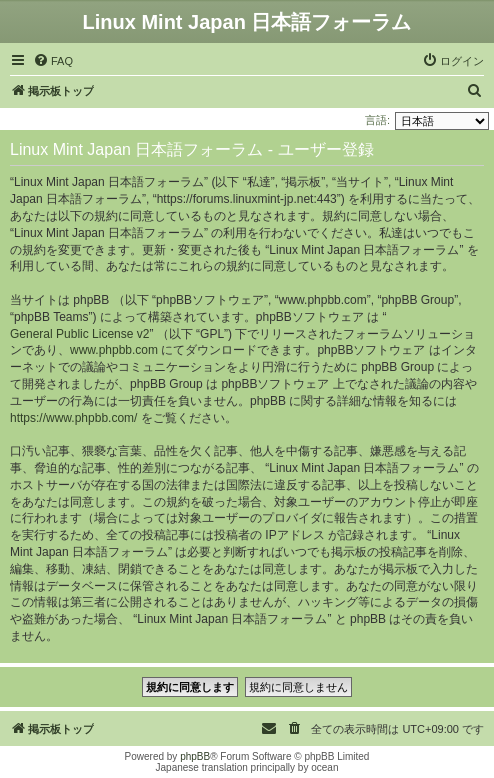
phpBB (195, 756)
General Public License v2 (79, 334)
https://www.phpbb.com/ (73, 418)
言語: (377, 120)
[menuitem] (53, 61)
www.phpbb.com (114, 350)
